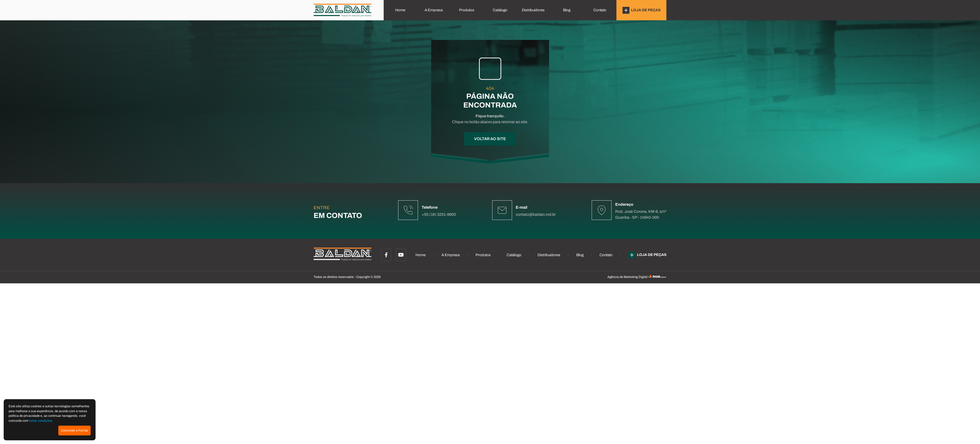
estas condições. (41, 421)
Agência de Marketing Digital (628, 277)
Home (400, 10)
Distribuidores (533, 10)
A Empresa (434, 10)
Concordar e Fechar (74, 431)
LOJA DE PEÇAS (642, 10)
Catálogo (500, 10)
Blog (567, 10)
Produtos (467, 10)
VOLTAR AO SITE (490, 139)
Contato (600, 10)
